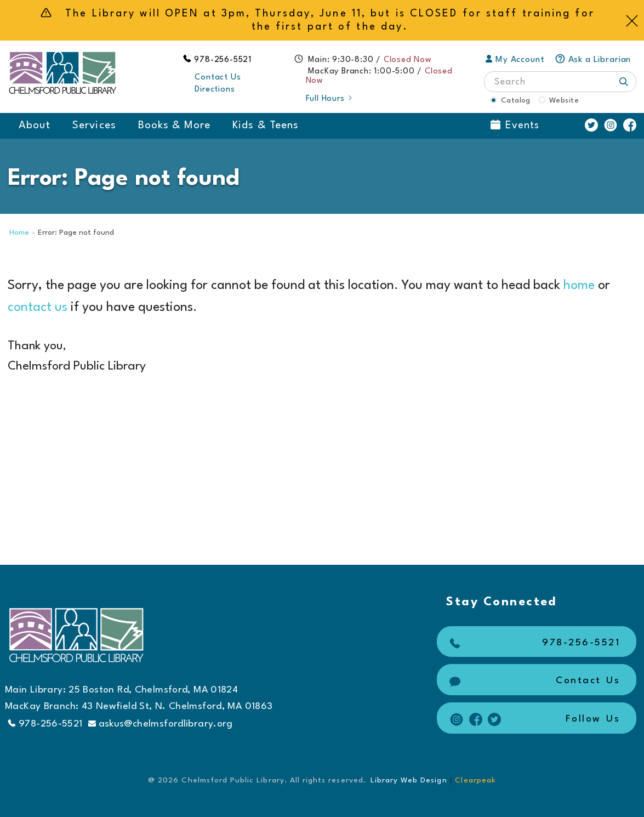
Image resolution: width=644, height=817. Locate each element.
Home (19, 233)
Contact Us (218, 78)
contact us (38, 308)
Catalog (516, 100)
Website (564, 100)
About (35, 126)
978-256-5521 (223, 60)
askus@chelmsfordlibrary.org (161, 724)
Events (515, 125)
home (579, 286)
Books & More (175, 126)
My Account (515, 60)
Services (94, 126)
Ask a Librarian (593, 60)
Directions (215, 90)
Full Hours (330, 99)
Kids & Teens (266, 126)
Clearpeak (475, 780)
